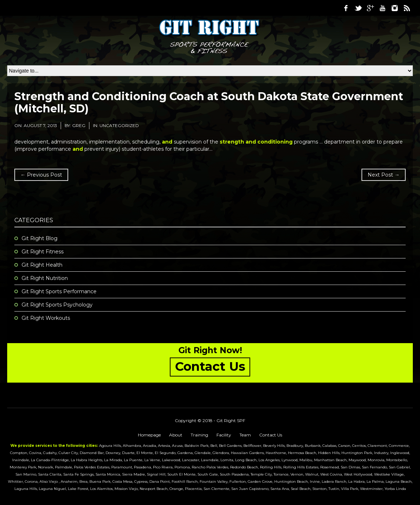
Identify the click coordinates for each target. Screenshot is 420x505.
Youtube (382, 8)
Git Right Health (42, 265)
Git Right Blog (39, 238)
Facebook (346, 8)
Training (199, 435)
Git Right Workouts (46, 318)
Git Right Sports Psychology (57, 305)
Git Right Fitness (43, 252)
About (176, 435)
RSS (407, 8)
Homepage (149, 435)
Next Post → (384, 175)
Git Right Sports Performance (59, 291)
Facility (224, 435)
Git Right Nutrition (45, 278)
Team (245, 435)
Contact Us (271, 435)
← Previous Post (41, 175)
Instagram (395, 8)
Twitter (358, 8)
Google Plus (370, 8)
